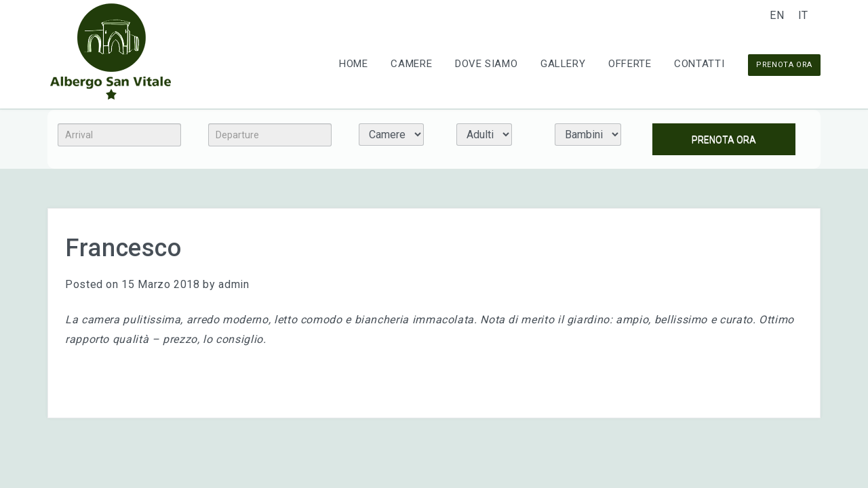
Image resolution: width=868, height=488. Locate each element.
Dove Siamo (486, 64)
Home (354, 64)
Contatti (699, 64)
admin (234, 284)
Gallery (563, 64)
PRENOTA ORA (784, 65)
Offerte (630, 64)
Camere (411, 64)
